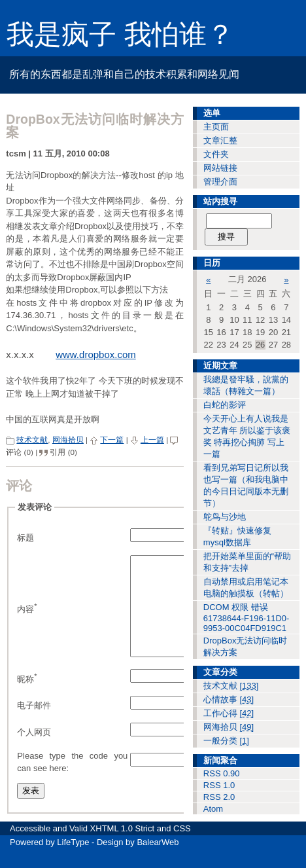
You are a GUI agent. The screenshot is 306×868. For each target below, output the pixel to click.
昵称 (27, 698)
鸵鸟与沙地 (225, 517)
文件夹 (216, 154)
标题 (25, 538)
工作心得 (229, 713)
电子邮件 (34, 725)
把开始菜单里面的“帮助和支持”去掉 (247, 562)
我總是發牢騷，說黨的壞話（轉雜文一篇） (246, 385)
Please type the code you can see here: (72, 782)
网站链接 (220, 168)
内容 (27, 618)
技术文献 (32, 440)
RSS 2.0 (219, 797)
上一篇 (152, 440)
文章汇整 (220, 140)
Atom (213, 809)
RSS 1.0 (219, 785)
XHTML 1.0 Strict (122, 847)
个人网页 (34, 752)
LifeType (73, 861)
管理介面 (220, 182)
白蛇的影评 (225, 405)
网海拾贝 (68, 440)
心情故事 (229, 699)
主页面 (216, 127)
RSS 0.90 (222, 773)
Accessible (30, 847)
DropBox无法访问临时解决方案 (246, 646)
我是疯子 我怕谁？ (120, 34)
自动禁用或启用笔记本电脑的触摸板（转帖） (246, 588)
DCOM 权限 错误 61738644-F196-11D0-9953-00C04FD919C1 (246, 618)
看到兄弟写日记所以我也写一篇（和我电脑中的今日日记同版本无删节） (246, 485)
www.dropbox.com (96, 354)
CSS (182, 847)
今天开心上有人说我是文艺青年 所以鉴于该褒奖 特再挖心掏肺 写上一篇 (247, 436)
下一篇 (112, 440)
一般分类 (226, 741)
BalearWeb (158, 861)
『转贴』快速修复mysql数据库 (237, 536)
